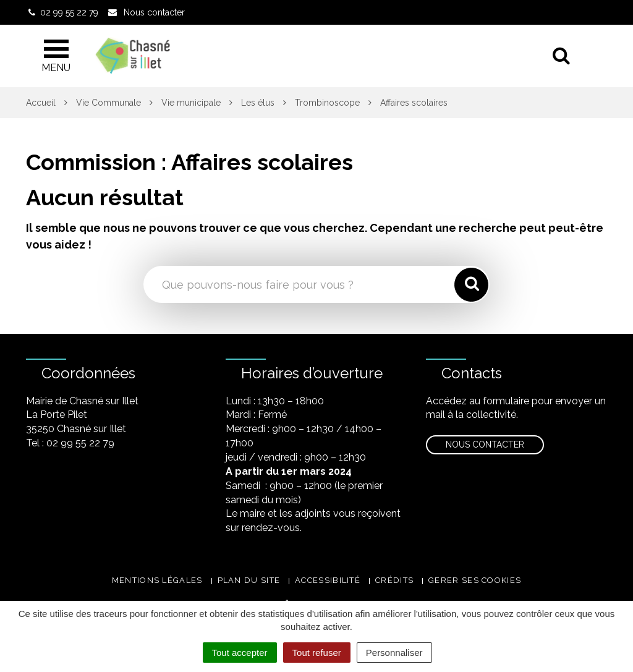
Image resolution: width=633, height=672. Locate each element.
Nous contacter (485, 444)
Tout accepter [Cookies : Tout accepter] (240, 653)
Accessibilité (328, 580)
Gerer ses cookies (475, 580)
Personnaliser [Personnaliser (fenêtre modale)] (394, 653)
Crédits (394, 580)
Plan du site (249, 580)
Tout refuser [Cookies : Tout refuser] (317, 653)
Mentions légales (157, 580)
